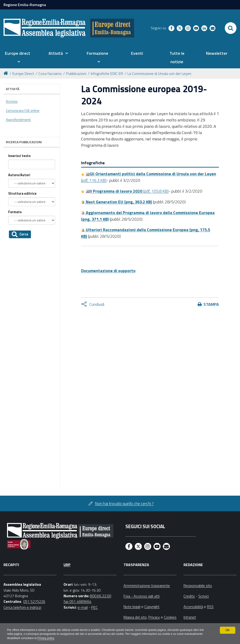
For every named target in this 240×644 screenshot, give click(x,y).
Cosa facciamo (50, 73)
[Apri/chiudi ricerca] (231, 28)
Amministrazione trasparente (147, 585)
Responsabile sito (198, 585)
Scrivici (204, 596)
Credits (189, 596)
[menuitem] (17, 58)
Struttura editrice (22, 194)
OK (227, 630)
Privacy (154, 617)
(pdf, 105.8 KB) (127, 191)
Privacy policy (46, 638)
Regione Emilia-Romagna (25, 5)
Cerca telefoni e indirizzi (22, 607)
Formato (15, 212)
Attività (13, 89)
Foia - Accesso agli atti (142, 596)
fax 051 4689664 (77, 601)
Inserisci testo (19, 156)
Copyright (152, 607)
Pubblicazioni (76, 73)
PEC (94, 607)
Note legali (132, 607)
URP (67, 565)
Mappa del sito (135, 617)
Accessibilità (193, 607)
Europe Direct (23, 73)
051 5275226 (34, 601)
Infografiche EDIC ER (107, 73)
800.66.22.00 (101, 596)
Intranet (190, 617)
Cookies (170, 617)
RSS (210, 607)
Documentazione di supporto (108, 271)
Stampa (211, 304)
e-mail (83, 607)
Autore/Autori (19, 175)
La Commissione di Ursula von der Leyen (159, 73)
